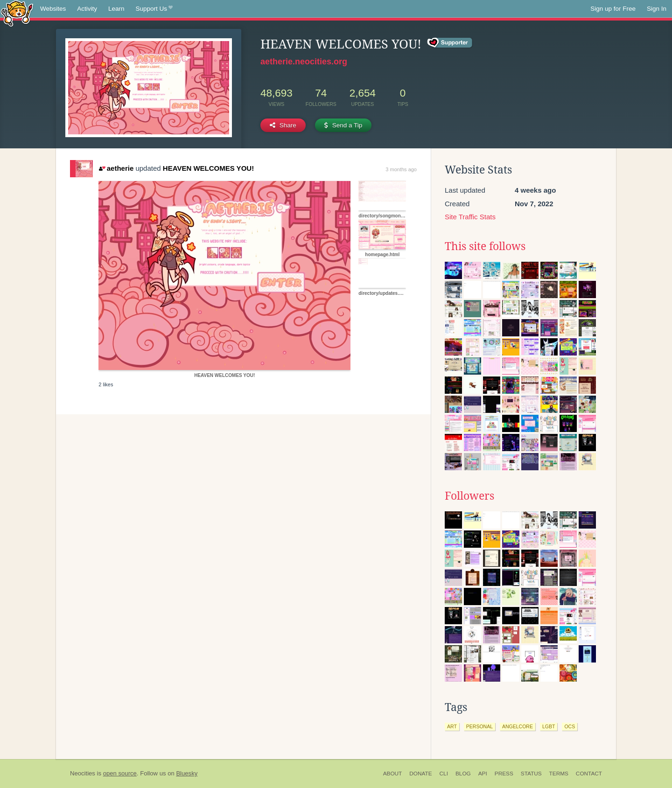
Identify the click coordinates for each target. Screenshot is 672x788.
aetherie (116, 168)
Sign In (657, 9)
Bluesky (187, 773)
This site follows (485, 246)
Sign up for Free (613, 9)
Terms (559, 774)
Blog (463, 774)
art (452, 726)
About (393, 774)
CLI (444, 774)
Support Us (154, 9)
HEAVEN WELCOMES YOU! (208, 168)
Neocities (83, 773)
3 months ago (401, 169)
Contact (589, 774)
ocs (570, 726)
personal (479, 726)
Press (504, 774)
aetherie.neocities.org (304, 62)
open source (120, 773)
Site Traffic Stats (470, 217)
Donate (420, 774)
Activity (87, 9)
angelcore (518, 726)
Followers (469, 496)
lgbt (549, 726)
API (483, 774)
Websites (53, 9)
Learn (116, 9)
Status (531, 774)
